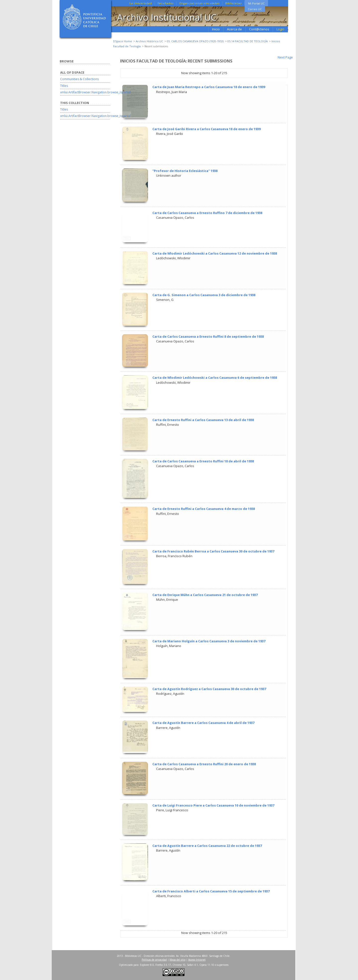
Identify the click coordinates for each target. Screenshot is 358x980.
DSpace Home (123, 41)
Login (280, 29)
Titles (64, 86)
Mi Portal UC (256, 3)
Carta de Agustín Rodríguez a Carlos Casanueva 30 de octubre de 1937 (209, 689)
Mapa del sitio (178, 960)
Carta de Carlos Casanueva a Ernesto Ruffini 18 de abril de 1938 (203, 461)
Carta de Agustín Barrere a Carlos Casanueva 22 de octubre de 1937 (207, 846)
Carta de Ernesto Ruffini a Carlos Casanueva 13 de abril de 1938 (203, 420)
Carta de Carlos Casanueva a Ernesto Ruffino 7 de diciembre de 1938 (207, 213)
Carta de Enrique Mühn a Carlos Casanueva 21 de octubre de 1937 (205, 595)
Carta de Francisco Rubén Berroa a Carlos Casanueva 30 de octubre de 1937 (213, 551)
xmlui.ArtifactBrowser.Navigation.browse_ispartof (95, 92)
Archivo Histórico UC (149, 41)
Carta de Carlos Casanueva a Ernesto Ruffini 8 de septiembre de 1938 (208, 336)
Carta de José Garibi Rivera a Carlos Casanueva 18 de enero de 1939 (206, 129)
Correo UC (255, 9)
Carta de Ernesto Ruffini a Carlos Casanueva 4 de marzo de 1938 (204, 509)
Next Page (285, 57)
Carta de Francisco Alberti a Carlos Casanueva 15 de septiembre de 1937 (211, 891)
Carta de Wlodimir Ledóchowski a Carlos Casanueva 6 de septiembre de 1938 (215, 378)
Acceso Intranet (197, 960)
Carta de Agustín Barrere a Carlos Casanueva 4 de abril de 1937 (203, 723)
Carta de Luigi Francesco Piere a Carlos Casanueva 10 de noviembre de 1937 (213, 805)
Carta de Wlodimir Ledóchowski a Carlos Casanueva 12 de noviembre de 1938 (215, 253)
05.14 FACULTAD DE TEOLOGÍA (248, 41)
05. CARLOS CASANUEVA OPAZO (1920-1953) (195, 41)
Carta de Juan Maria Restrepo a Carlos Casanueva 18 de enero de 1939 (209, 87)
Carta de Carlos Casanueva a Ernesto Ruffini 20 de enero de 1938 (204, 764)
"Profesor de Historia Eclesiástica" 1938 (185, 171)
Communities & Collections (79, 79)
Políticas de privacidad (154, 960)
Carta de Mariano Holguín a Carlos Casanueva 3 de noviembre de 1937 (209, 641)
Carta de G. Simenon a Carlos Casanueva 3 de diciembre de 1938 (204, 295)
